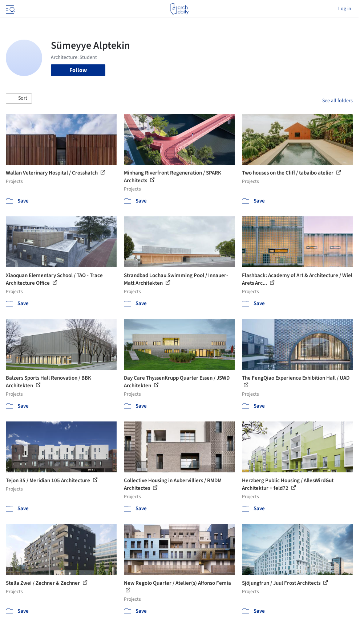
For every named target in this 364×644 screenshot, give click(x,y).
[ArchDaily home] (179, 9)
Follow (78, 70)
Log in (345, 9)
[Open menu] (9, 9)
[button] (19, 99)
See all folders (337, 101)
